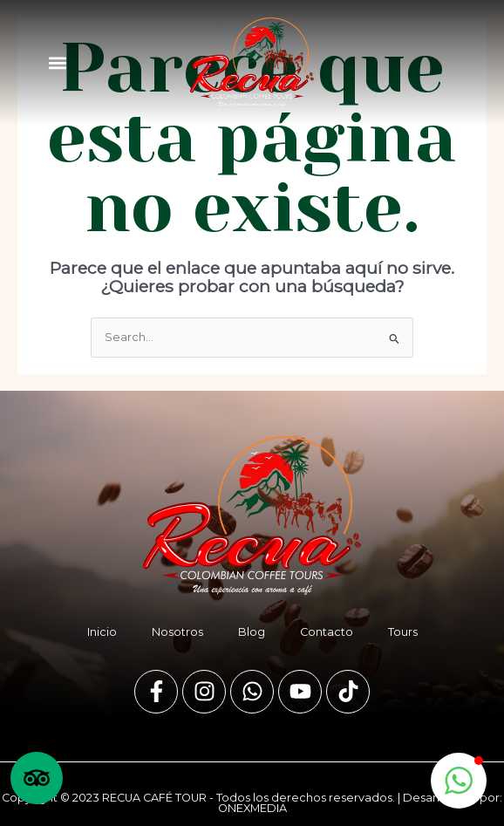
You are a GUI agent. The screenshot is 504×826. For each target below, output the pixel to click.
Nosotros (177, 632)
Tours (403, 632)
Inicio (102, 632)
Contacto (327, 632)
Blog (252, 632)
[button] (57, 62)
